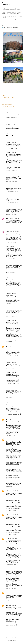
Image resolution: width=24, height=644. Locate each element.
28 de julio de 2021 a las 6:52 (11, 627)
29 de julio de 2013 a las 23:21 (11, 290)
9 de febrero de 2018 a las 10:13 (11, 510)
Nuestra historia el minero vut (8, 105)
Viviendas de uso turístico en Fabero (9, 106)
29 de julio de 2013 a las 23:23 (11, 303)
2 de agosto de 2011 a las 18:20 (11, 119)
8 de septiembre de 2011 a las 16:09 (12, 191)
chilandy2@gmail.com (11, 347)
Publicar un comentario (8, 630)
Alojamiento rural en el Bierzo (8, 99)
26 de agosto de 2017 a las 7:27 (11, 486)
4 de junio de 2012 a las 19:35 (11, 243)
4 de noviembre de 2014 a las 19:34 (12, 383)
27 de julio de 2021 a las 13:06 (11, 602)
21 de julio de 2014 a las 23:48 (11, 359)
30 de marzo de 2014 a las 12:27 (12, 317)
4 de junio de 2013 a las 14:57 (11, 258)
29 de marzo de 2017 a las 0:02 (12, 416)
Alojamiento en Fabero (10, 97)
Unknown (8, 420)
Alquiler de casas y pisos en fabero (8, 103)
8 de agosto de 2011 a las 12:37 (11, 149)
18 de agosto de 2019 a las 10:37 (12, 588)
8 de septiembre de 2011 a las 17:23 (12, 202)
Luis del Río (8, 490)
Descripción (5, 20)
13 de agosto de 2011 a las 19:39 (11, 181)
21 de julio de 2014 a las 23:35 (11, 343)
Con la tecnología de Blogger (12, 638)
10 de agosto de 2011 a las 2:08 (11, 170)
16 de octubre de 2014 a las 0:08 (12, 369)
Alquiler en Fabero (18, 103)
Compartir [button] (4, 96)
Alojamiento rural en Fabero (7, 101)
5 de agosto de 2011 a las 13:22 (11, 130)
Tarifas (12, 20)
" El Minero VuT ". (7, 5)
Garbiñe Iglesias (9, 218)
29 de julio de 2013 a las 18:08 (11, 274)
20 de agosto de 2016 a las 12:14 (12, 399)
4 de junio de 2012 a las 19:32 (11, 228)
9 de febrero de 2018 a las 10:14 (11, 534)
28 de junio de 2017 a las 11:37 (11, 435)
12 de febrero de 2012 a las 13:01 (11, 215)
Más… (16, 20)
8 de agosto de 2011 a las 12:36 (11, 139)
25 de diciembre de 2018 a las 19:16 (12, 564)
